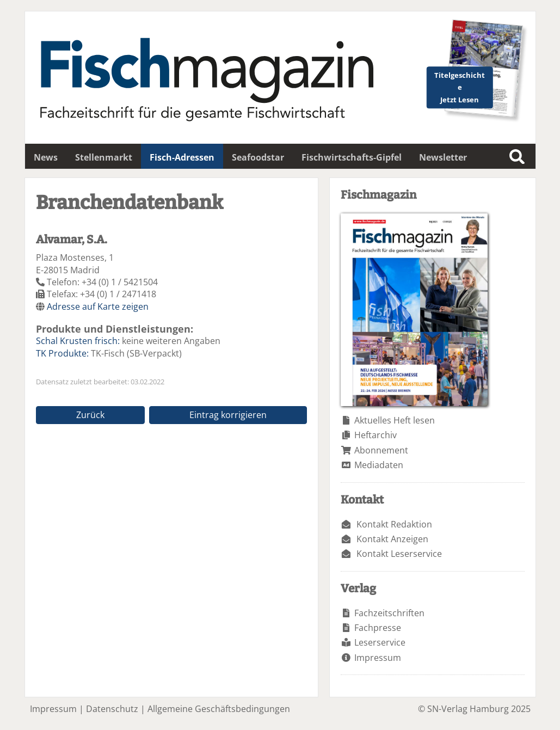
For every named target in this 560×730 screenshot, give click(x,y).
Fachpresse (378, 628)
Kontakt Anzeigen (392, 539)
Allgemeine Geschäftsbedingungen (219, 709)
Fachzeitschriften (389, 613)
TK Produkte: (62, 353)
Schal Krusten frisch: (78, 341)
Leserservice (380, 642)
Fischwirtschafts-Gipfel (352, 157)
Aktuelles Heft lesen (395, 420)
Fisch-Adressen (182, 157)
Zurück (90, 415)
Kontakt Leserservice (399, 554)
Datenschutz (112, 709)
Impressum (378, 658)
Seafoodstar (258, 157)
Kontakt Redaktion (394, 524)
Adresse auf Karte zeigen (98, 306)
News (46, 157)
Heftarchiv (376, 435)
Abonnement (381, 450)
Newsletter (443, 157)
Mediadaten (379, 465)
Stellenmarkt (104, 157)
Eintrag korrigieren (228, 415)
